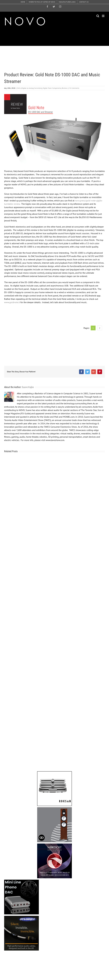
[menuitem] (23, 2)
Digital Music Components (52, 88)
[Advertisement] (55, 36)
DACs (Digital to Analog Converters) (30, 88)
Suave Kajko (28, 387)
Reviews (65, 88)
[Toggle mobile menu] (103, 16)
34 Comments (74, 88)
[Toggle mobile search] (98, 16)
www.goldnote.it (12, 302)
